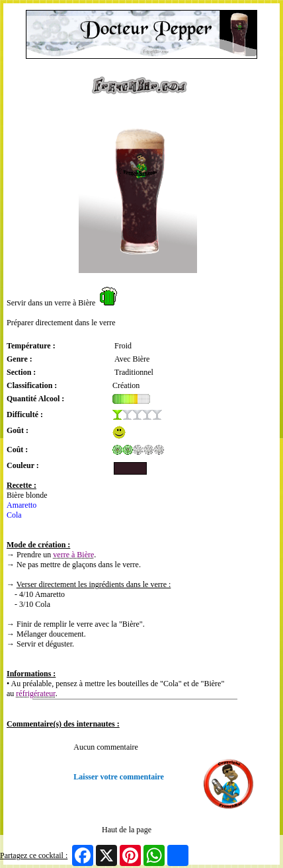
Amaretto (21, 505)
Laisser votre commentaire (119, 777)
